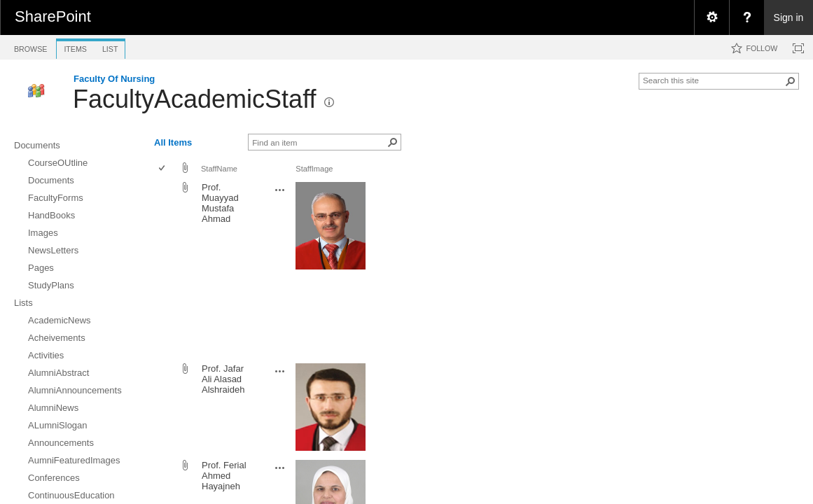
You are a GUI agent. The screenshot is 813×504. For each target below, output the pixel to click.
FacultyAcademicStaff (194, 99)
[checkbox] (163, 169)
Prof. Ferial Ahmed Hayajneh (224, 476)
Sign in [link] (789, 17)
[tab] (30, 47)
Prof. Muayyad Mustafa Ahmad (220, 203)
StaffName (219, 169)
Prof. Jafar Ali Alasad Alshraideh (223, 379)
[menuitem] (711, 17)
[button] (791, 81)
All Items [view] (173, 142)
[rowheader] (165, 269)
